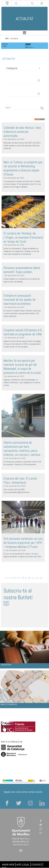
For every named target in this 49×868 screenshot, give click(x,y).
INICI (7, 39)
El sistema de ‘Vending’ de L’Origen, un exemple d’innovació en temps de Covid (23, 237)
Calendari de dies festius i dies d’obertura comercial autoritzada (22, 132)
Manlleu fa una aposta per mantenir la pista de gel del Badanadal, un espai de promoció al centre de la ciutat (22, 367)
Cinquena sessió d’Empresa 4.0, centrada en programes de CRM (23, 332)
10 (29, 578)
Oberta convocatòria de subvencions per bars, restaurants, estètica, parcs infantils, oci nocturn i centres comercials (22, 449)
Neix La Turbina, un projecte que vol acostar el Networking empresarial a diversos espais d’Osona (23, 168)
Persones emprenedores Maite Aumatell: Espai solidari (22, 270)
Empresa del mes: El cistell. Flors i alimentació (21, 480)
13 (41, 578)
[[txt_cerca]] (32, 3)
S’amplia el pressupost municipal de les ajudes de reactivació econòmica (19, 300)
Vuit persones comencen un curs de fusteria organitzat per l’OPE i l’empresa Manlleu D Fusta (23, 543)
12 (37, 578)
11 (33, 578)
